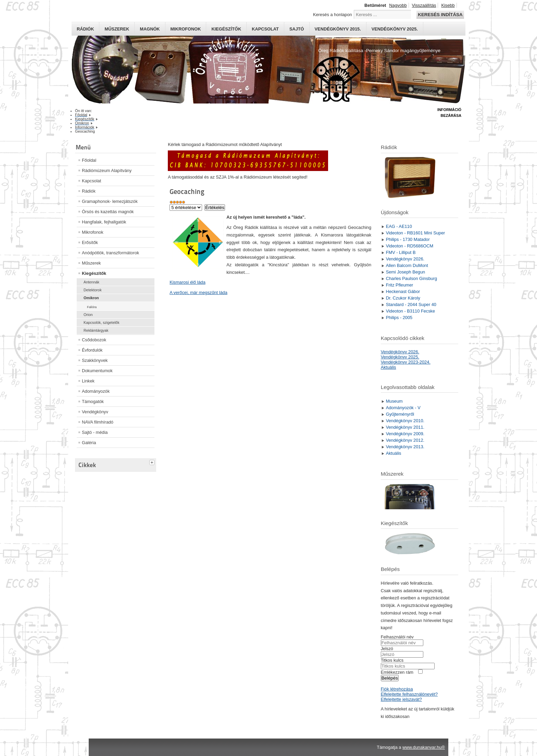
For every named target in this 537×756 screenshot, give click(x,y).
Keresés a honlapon (333, 15)
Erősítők (90, 242)
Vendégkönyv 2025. (395, 29)
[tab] (153, 462)
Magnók (150, 29)
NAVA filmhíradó (98, 422)
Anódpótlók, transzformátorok (110, 253)
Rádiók (85, 29)
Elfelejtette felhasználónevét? (409, 694)
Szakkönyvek (95, 360)
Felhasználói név (397, 637)
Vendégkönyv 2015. (338, 29)
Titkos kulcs (392, 660)
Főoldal (89, 160)
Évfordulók (92, 350)
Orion (88, 315)
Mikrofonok (186, 29)
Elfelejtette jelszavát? (401, 699)
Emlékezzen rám (397, 672)
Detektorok (93, 290)
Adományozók (96, 391)
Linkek (88, 381)
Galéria (89, 443)
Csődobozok (94, 340)
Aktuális (389, 367)
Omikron (91, 298)
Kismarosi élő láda (188, 282)
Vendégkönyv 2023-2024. (406, 362)
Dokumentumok (97, 371)
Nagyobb (398, 5)
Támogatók (93, 401)
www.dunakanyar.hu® (424, 747)
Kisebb (448, 5)
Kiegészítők (226, 29)
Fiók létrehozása (397, 689)
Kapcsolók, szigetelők (102, 322)
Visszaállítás (424, 5)
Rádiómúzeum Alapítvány (107, 170)
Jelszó (387, 649)
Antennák (91, 282)
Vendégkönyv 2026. (400, 352)
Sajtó (297, 29)
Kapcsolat (265, 29)
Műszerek (117, 29)
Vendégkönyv (95, 412)
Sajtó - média (95, 432)
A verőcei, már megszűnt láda (198, 292)
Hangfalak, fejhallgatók (104, 222)
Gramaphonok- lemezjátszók (110, 201)
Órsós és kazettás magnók (108, 212)
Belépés (390, 678)
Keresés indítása (440, 15)
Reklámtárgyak (96, 330)
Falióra (92, 307)
